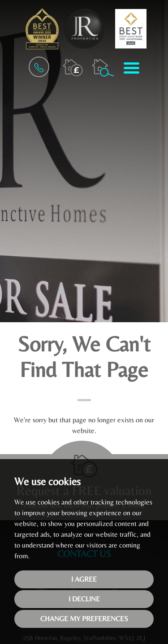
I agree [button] (84, 579)
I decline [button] (84, 599)
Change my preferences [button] (84, 619)
